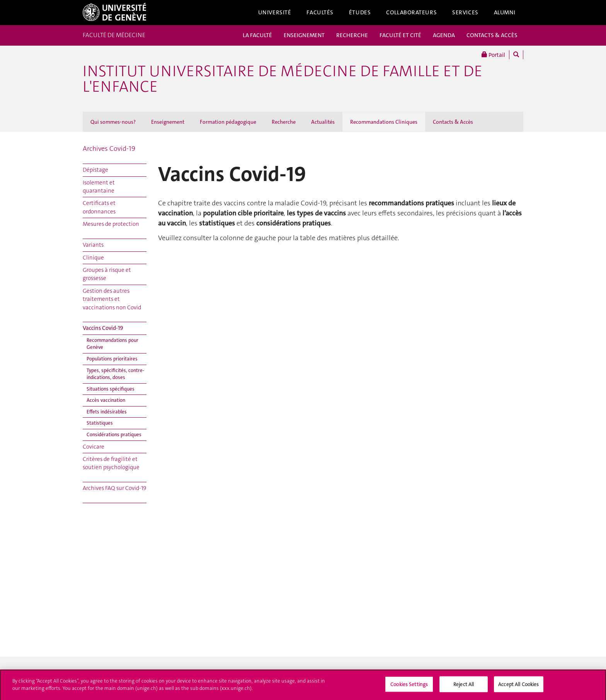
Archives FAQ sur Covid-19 (114, 488)
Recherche (284, 122)
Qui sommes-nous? (113, 122)
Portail (493, 55)
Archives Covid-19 (109, 149)
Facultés (320, 12)
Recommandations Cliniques (384, 122)
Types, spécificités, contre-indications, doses (115, 374)
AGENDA (444, 35)
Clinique (93, 258)
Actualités (323, 122)
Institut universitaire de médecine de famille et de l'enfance (283, 79)
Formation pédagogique (228, 122)
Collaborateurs (411, 12)
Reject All (464, 686)
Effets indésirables (107, 412)
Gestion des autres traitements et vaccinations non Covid (112, 299)
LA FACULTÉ (257, 35)
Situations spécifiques (111, 389)
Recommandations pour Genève (112, 344)
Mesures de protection (111, 224)
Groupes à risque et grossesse (107, 274)
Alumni (505, 12)
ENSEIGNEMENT (304, 35)
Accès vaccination (106, 400)
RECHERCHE (352, 35)
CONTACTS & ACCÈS (492, 35)
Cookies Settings (409, 686)
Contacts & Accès (453, 122)
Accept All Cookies (518, 686)
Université (275, 12)
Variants (93, 245)
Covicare (94, 447)
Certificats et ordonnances (99, 207)
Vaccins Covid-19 (103, 328)
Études (360, 12)
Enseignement (168, 122)
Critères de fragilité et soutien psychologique (111, 463)
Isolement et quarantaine (99, 187)
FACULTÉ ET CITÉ (400, 35)
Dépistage (95, 170)
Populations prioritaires (112, 359)
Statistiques (100, 423)
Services (465, 12)
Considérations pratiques (114, 435)
